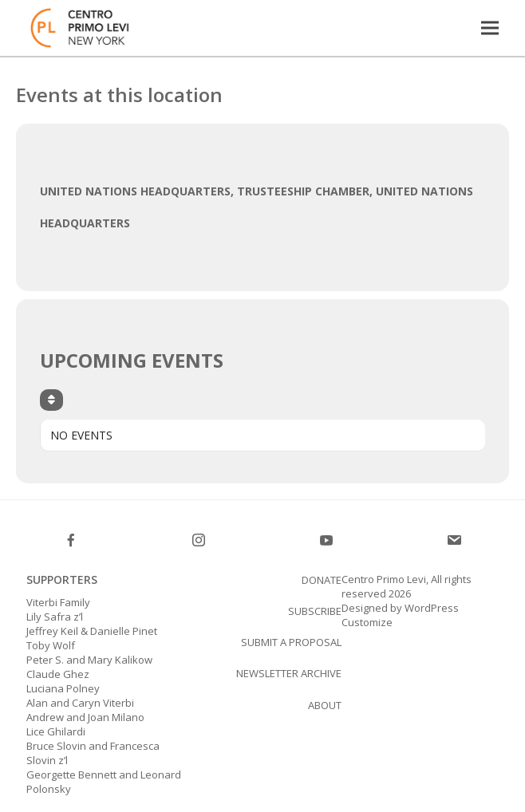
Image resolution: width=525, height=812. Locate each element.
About (325, 705)
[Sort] (51, 400)
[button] (490, 28)
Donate (322, 580)
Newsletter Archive (289, 673)
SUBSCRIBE (315, 611)
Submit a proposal (291, 642)
